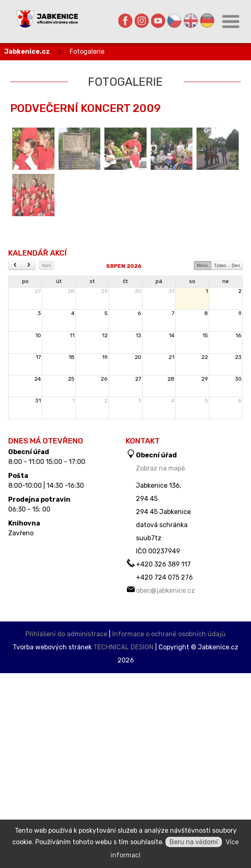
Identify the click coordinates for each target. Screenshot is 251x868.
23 (238, 357)
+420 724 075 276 (164, 577)
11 (72, 335)
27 (38, 291)
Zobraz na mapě (161, 468)
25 (71, 379)
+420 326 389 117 (163, 564)
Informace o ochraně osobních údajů (169, 634)
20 (138, 357)
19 (105, 357)
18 (71, 357)
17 (38, 357)
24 (38, 379)
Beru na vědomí (194, 842)
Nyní (46, 265)
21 (172, 357)
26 (104, 379)
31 (172, 291)
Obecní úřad (29, 452)
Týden (220, 265)
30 (138, 291)
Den (236, 265)
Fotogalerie (87, 51)
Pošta (18, 476)
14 (172, 335)
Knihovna (24, 523)
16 (239, 335)
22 (205, 357)
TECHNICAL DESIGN (123, 647)
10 (38, 335)
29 (104, 291)
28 (71, 291)
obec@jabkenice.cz (165, 590)
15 (205, 335)
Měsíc (202, 265)
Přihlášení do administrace (66, 634)
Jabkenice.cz (27, 51)
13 (138, 335)
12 (105, 335)
